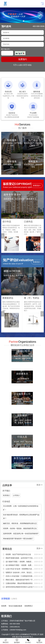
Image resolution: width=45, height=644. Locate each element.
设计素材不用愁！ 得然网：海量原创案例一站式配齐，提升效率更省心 (23, 562)
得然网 (4, 606)
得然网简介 (29, 606)
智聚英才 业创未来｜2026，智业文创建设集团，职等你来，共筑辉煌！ (23, 572)
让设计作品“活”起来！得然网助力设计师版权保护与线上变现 (23, 569)
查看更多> (37, 187)
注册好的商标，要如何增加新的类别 (22, 583)
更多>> (35, 485)
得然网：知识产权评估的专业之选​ (22, 554)
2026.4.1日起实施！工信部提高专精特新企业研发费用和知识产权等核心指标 (23, 576)
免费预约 (23, 59)
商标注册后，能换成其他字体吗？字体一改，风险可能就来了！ (23, 580)
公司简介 (11, 495)
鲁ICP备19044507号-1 (24, 637)
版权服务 (17, 641)
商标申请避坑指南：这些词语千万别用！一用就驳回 (23, 558)
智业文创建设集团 (15, 606)
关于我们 (28, 641)
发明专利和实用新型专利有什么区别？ (23, 587)
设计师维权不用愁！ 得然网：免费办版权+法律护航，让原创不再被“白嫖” (23, 565)
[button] (21, 21)
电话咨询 (39, 641)
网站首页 (6, 641)
